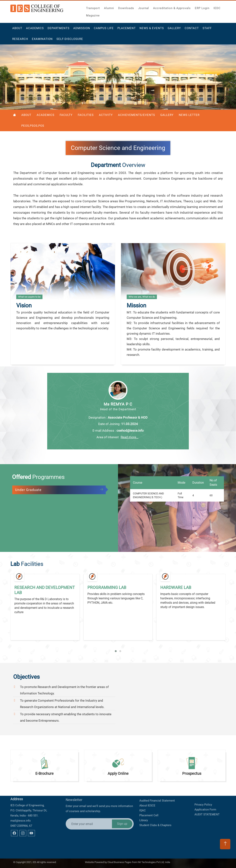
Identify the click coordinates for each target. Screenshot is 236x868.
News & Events (152, 29)
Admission (82, 29)
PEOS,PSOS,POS (33, 126)
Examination (42, 40)
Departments (59, 29)
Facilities (86, 115)
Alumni (109, 8)
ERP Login (202, 8)
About (17, 29)
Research (20, 40)
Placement (127, 29)
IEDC (217, 8)
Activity (106, 115)
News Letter (189, 115)
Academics (35, 29)
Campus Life (104, 29)
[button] (116, 651)
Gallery (174, 29)
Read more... (130, 437)
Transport (93, 8)
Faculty (66, 115)
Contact (192, 29)
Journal (144, 8)
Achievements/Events (137, 115)
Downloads (126, 8)
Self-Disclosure (70, 40)
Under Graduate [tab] (28, 490)
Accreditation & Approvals (172, 8)
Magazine (93, 15)
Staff (207, 29)
